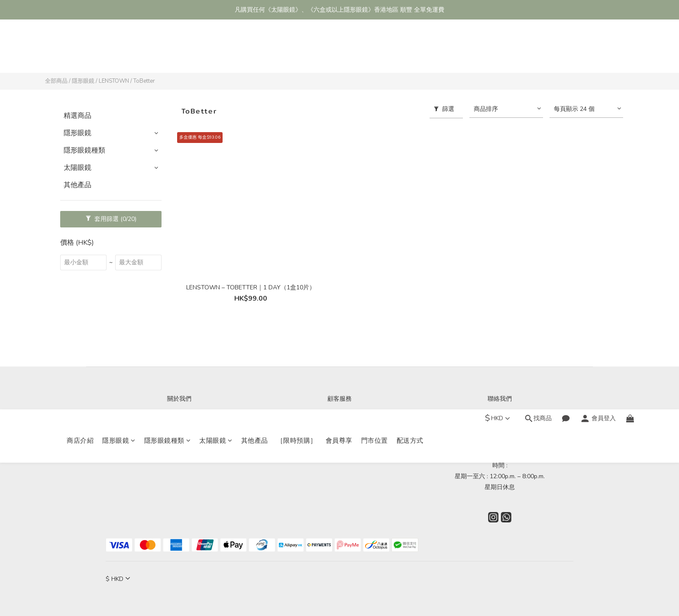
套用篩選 (111, 219)
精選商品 (78, 116)
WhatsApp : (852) (485, 422)
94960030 (540, 422)
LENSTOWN (114, 81)
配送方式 (410, 51)
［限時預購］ (297, 51)
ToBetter (144, 81)
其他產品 (255, 51)
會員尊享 (339, 51)
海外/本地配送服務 (339, 422)
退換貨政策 (339, 433)
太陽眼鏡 (216, 51)
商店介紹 (80, 51)
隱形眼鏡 (119, 51)
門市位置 (375, 51)
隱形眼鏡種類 (168, 51)
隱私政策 (339, 455)
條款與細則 (339, 444)
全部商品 (56, 81)
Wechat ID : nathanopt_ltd (500, 444)
